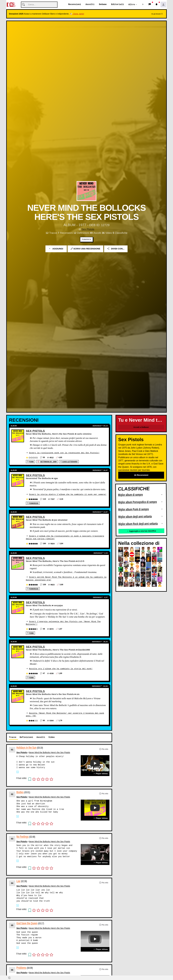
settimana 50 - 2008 (47, 462)
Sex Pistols (88, 229)
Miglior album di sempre (130, 495)
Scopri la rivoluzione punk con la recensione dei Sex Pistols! (64, 453)
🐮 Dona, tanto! (77, 14)
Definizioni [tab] (26, 736)
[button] (143, 5)
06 (12, 969)
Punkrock (86, 240)
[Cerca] (39, 5)
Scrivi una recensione (85, 249)
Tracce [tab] (13, 736)
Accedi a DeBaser (141, 427)
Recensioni (75, 5)
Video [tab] (51, 736)
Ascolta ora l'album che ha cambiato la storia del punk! (61, 668)
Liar (18, 880)
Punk (31, 462)
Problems (21, 967)
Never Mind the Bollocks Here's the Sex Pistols (49, 752)
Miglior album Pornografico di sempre (137, 502)
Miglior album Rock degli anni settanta (138, 524)
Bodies (20, 791)
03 (12, 838)
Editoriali (118, 5)
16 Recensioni (141, 475)
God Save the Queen (27, 923)
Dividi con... (116, 249)
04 (12, 882)
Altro (132, 5)
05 (12, 925)
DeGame (103, 5)
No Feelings (23, 836)
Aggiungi (56, 249)
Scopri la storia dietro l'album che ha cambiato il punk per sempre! (68, 494)
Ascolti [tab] (41, 736)
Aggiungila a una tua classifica (141, 531)
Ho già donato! (157, 14)
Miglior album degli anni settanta (135, 517)
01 (12, 749)
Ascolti (90, 5)
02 (12, 793)
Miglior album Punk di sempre (134, 509)
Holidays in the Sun (26, 747)
